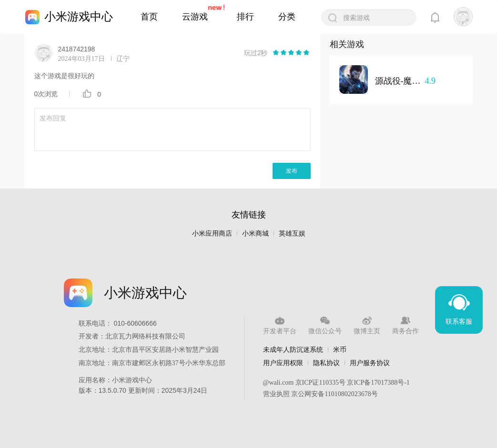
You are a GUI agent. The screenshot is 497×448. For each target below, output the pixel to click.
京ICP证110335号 (320, 383)
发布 (292, 171)
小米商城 (255, 234)
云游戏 (195, 17)
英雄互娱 (292, 234)
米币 (340, 349)
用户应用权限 (283, 363)
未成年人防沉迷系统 (293, 349)
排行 (245, 17)
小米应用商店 (212, 234)
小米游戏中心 (79, 16)
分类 (287, 17)
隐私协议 (326, 363)
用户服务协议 (370, 363)
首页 (149, 17)
